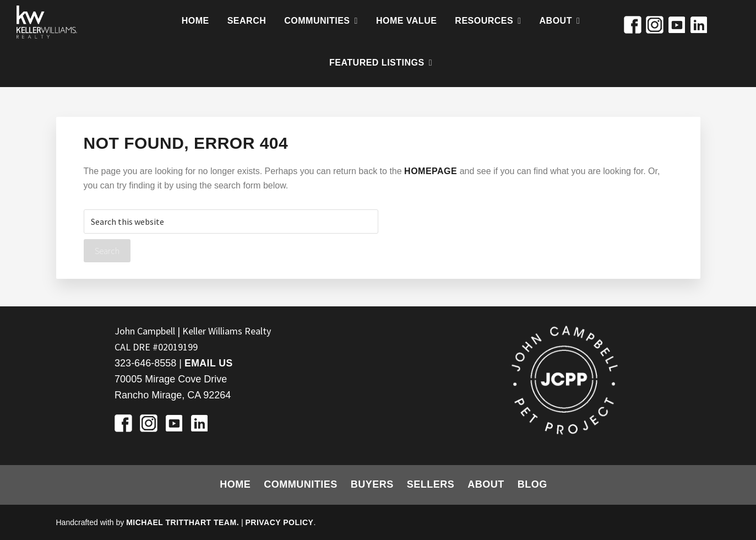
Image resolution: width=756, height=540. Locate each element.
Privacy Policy (279, 522)
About (486, 484)
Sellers (431, 484)
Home (235, 484)
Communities (301, 484)
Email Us (209, 363)
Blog (532, 484)
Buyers (372, 484)
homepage (431, 171)
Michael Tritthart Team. (183, 522)
